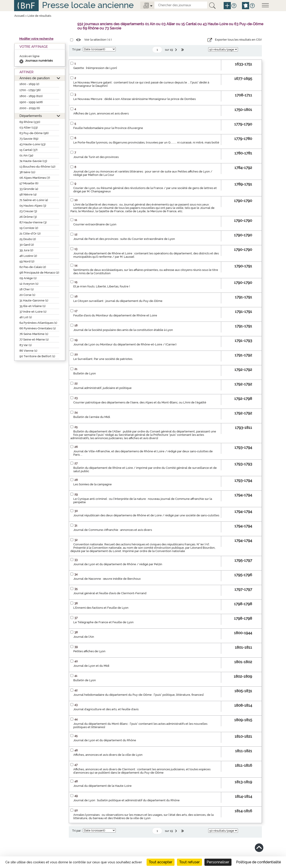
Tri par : (77, 49)
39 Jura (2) (26, 250)
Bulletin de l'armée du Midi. (92, 417)
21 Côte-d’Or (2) (30, 234)
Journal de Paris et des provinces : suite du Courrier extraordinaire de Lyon (124, 239)
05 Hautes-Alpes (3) (33, 206)
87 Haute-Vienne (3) (33, 222)
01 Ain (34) (26, 155)
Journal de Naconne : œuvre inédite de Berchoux (107, 579)
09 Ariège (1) (28, 278)
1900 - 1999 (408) (31, 102)
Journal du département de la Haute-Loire (102, 786)
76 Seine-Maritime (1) (34, 334)
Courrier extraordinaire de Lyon (95, 224)
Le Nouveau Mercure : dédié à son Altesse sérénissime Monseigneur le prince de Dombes (135, 99)
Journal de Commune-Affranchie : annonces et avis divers (113, 530)
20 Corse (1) (27, 295)
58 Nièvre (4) (28, 194)
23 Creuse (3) (28, 211)
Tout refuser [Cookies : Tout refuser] (189, 862)
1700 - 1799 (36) (30, 90)
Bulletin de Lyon (85, 373)
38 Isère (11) (27, 172)
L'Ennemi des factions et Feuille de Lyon (101, 608)
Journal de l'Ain (84, 637)
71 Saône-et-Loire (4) (34, 200)
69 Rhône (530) (30, 122)
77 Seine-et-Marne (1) (34, 340)
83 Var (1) (26, 345)
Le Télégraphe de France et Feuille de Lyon (103, 622)
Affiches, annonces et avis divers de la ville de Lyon (108, 755)
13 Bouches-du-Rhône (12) (37, 167)
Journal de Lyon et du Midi (91, 666)
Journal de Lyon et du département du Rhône (105, 740)
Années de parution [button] (35, 78)
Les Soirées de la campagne (93, 484)
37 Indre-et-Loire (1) (33, 312)
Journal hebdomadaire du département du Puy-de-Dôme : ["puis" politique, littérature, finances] (138, 695)
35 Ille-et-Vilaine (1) (33, 306)
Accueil (19, 16)
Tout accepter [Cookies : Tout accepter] (161, 862)
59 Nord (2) (27, 261)
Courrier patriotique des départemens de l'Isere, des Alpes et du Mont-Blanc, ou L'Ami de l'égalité (140, 402)
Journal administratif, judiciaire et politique (102, 388)
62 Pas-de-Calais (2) (33, 267)
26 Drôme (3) (28, 217)
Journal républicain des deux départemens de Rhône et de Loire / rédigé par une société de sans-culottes (146, 515)
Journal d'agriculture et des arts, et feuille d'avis (106, 709)
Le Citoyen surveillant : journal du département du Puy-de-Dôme (118, 301)
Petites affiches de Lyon (89, 651)
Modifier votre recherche (36, 39)
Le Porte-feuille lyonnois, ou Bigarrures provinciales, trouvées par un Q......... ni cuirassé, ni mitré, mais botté (146, 142)
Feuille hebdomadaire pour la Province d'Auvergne (108, 128)
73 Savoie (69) (29, 139)
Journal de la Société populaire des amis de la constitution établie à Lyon (123, 330)
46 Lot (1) (26, 317)
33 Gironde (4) (29, 189)
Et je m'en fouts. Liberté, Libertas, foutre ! (102, 286)
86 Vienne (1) (28, 351)
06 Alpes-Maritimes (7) (35, 178)
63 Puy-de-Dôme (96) (34, 133)
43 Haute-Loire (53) (33, 144)
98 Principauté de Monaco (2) (39, 273)
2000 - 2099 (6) (30, 108)
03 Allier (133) (29, 128)
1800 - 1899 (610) (31, 96)
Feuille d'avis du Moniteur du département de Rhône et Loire (115, 315)
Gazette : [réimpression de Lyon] (95, 68)
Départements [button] (31, 116)
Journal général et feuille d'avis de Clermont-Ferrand (110, 593)
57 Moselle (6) (29, 183)
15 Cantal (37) (28, 150)
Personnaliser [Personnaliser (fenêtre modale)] (218, 862)
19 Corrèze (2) (29, 228)
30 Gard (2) (27, 245)
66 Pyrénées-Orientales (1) (38, 328)
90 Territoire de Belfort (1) (37, 356)
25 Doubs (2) (28, 239)
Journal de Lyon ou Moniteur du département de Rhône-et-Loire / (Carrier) (125, 344)
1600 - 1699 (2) (29, 84)
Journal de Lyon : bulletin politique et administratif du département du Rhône (126, 800)
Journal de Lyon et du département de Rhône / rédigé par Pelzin (118, 564)
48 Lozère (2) (28, 256)
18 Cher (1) (27, 289)
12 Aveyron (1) (29, 284)
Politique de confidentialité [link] (259, 862)
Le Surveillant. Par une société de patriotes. (103, 359)
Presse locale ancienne (88, 5)
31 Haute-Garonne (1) (34, 300)
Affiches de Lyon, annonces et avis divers (101, 113)
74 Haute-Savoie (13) (33, 161)
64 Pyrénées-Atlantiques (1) (38, 323)
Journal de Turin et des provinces (96, 157)
